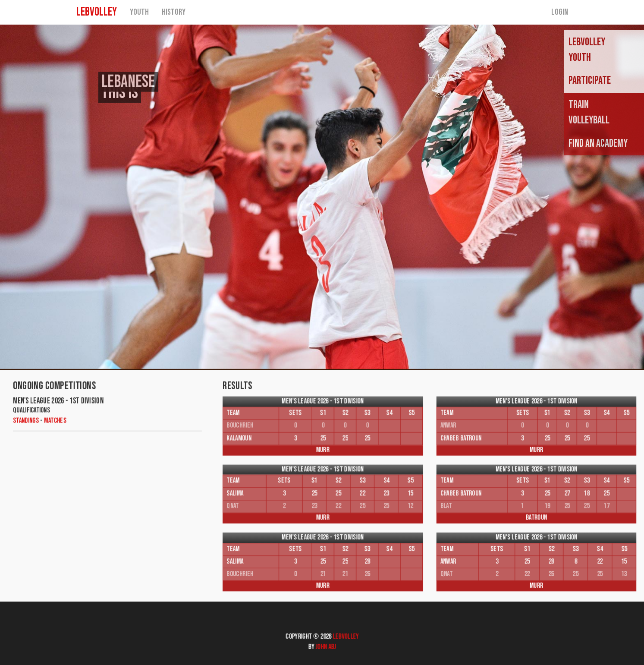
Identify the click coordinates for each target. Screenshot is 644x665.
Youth (139, 15)
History (174, 15)
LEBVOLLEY (97, 15)
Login (560, 15)
